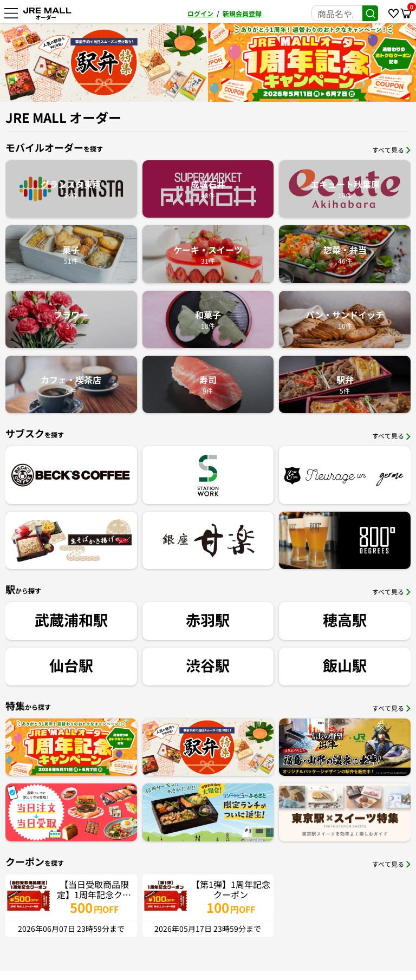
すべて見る (391, 150)
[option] (104, 63)
